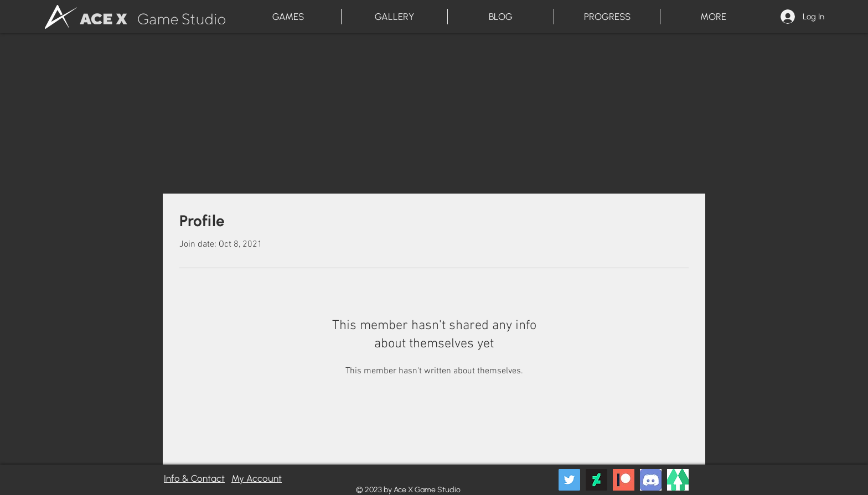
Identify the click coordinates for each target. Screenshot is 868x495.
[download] (678, 480)
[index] (624, 480)
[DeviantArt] (596, 480)
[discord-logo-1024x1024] (651, 480)
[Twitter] (569, 480)
